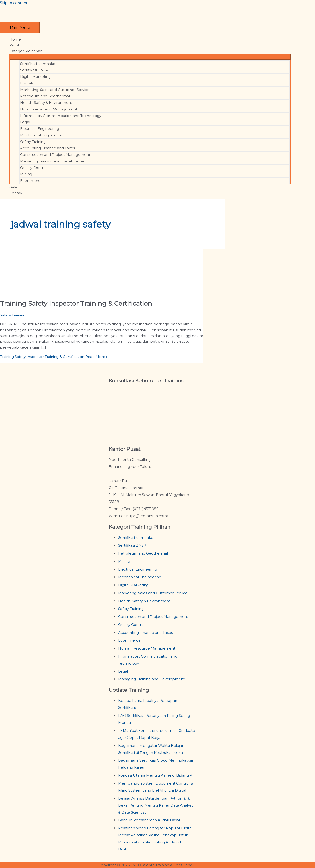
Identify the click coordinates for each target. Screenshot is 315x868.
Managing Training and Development (53, 161)
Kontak (27, 83)
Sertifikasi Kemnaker (38, 64)
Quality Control (33, 168)
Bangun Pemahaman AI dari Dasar (149, 820)
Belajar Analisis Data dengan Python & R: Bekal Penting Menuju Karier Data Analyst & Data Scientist (156, 805)
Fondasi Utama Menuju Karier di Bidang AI (156, 775)
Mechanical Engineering (42, 135)
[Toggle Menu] (150, 57)
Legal (25, 122)
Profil (14, 45)
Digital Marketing (35, 77)
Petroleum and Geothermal (45, 96)
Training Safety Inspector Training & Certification (76, 303)
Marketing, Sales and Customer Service (55, 90)
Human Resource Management (49, 109)
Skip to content (14, 3)
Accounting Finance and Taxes (47, 148)
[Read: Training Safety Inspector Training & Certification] (32, 291)
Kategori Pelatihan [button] (26, 51)
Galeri (14, 187)
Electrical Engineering (40, 129)
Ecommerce (31, 181)
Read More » (54, 357)
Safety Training (33, 142)
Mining (26, 174)
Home (15, 39)
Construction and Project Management (55, 155)
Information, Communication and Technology (61, 116)
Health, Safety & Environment (46, 103)
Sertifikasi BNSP (34, 70)
